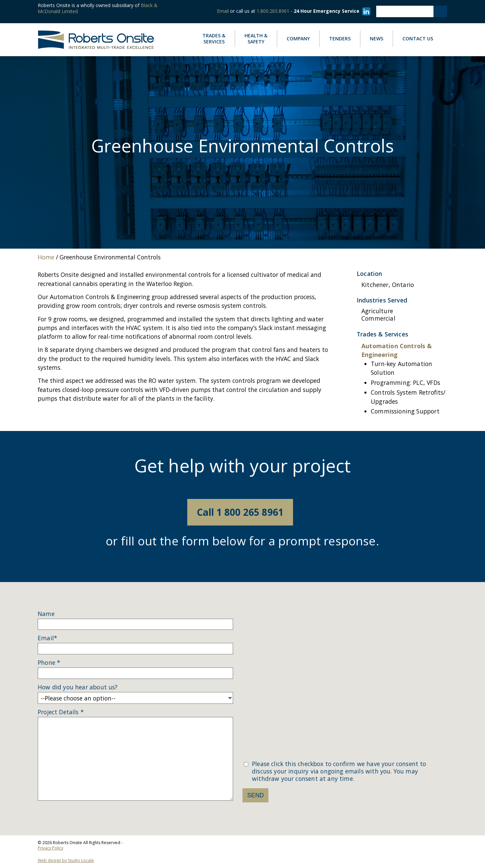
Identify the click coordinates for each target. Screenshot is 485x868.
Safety (256, 39)
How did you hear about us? (78, 687)
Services (219, 39)
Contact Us (418, 39)
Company (303, 39)
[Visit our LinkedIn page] (365, 11)
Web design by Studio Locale (66, 860)
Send (255, 795)
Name (46, 614)
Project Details (61, 712)
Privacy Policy (51, 848)
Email (223, 11)
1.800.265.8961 (273, 11)
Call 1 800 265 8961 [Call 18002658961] (240, 512)
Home (46, 257)
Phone (49, 663)
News (381, 39)
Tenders (340, 39)
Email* (47, 638)
